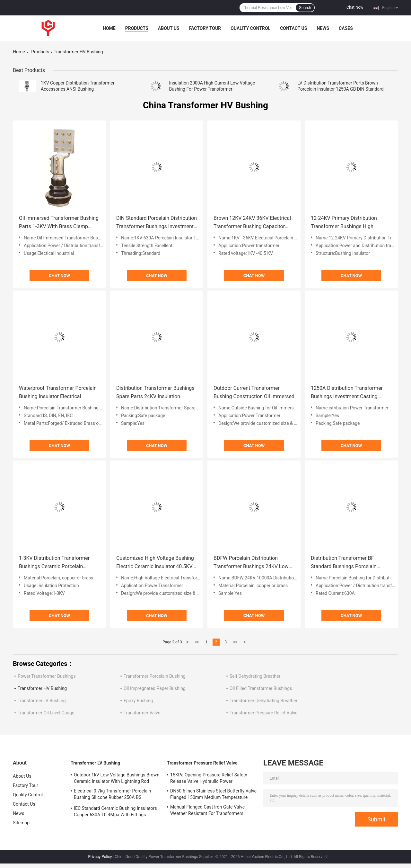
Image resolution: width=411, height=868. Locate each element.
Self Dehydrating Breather (255, 676)
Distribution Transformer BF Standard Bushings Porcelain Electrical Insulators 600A (344, 563)
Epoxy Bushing (138, 701)
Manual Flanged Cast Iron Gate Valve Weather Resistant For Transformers (207, 810)
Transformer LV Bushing (42, 701)
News (323, 28)
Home (109, 28)
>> (235, 642)
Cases (346, 28)
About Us (169, 28)
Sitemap (21, 823)
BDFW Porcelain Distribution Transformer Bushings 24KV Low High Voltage (251, 563)
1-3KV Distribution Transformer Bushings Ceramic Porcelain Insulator (54, 563)
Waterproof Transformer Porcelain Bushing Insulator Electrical (58, 392)
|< (187, 642)
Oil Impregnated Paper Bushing (155, 688)
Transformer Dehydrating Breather (263, 701)
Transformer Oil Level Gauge (46, 713)
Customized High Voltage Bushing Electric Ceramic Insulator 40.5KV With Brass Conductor (155, 563)
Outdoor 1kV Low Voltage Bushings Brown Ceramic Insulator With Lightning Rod (117, 778)
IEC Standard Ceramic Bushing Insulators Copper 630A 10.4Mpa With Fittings (115, 811)
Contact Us (293, 28)
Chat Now (355, 7)
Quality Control (250, 28)
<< (197, 642)
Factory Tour (205, 28)
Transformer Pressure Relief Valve (263, 713)
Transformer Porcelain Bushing (155, 676)
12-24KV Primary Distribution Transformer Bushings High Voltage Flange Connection (344, 223)
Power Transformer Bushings (47, 676)
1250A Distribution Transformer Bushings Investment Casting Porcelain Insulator (347, 393)
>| (245, 642)
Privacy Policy (100, 857)
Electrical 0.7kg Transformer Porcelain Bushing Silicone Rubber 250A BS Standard (113, 795)
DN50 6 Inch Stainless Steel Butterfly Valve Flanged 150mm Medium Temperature (213, 794)
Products (137, 28)
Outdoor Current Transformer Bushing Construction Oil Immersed (254, 392)
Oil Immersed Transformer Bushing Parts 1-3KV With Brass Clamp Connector (59, 223)
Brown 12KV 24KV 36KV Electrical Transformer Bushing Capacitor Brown (252, 223)
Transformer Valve (142, 713)
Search (305, 8)
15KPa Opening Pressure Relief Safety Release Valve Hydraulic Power (209, 778)
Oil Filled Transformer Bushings (261, 688)
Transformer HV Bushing (42, 688)
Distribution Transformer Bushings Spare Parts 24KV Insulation (155, 392)
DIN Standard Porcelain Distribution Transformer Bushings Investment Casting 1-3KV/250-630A (157, 223)
